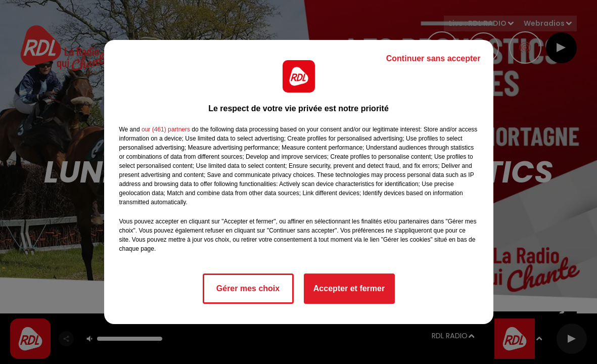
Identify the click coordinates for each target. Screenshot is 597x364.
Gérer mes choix (248, 288)
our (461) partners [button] (166, 129)
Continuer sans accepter (433, 58)
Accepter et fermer (349, 288)
